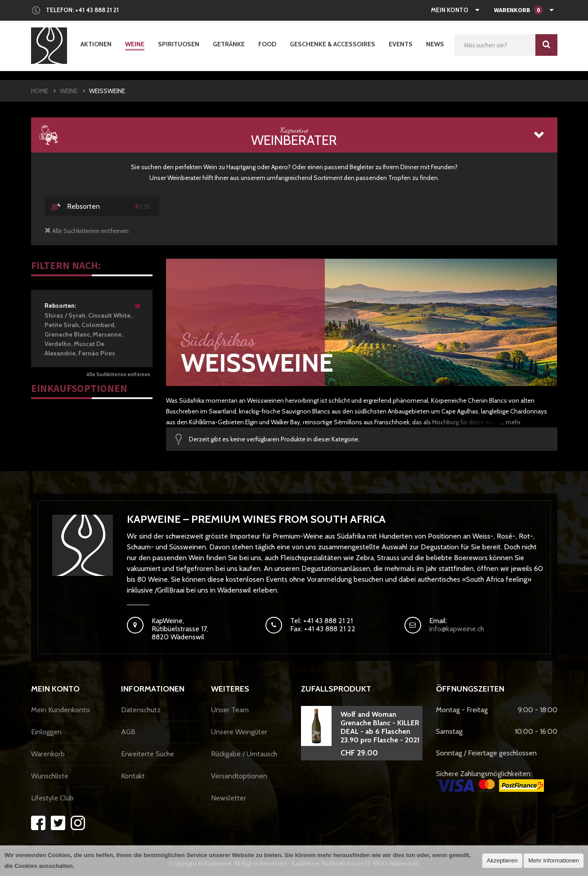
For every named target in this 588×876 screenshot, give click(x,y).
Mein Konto (450, 10)
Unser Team (230, 710)
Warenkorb (48, 754)
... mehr (510, 422)
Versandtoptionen (239, 776)
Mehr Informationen (554, 860)
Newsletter (229, 798)
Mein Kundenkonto (61, 710)
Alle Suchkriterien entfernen (118, 374)
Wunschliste (50, 776)
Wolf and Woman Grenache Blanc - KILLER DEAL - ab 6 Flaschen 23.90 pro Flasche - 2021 (380, 727)
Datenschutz (141, 710)
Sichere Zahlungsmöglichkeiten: (490, 781)
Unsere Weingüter (239, 732)
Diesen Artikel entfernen (138, 310)
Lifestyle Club (52, 798)
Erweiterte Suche (148, 754)
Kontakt (133, 776)
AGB (128, 732)
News (435, 44)
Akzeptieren (502, 860)
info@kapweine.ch (457, 629)
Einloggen (46, 732)
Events (401, 44)
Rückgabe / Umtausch (244, 754)
